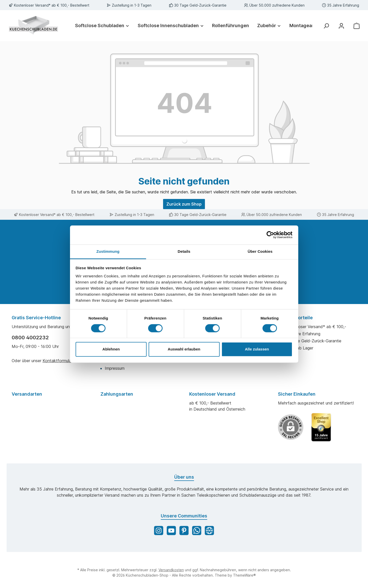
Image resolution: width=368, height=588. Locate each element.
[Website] (209, 531)
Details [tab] (184, 251)
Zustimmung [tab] (108, 251)
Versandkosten (171, 570)
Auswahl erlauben (184, 349)
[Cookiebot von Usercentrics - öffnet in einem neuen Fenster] (270, 235)
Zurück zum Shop (184, 204)
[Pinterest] (184, 531)
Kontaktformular (57, 361)
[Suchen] (326, 26)
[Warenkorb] (357, 26)
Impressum (115, 368)
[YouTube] (171, 531)
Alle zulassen (257, 349)
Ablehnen (111, 349)
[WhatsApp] (197, 531)
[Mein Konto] (341, 26)
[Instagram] (159, 531)
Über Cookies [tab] (260, 251)
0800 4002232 (30, 338)
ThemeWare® (244, 575)
